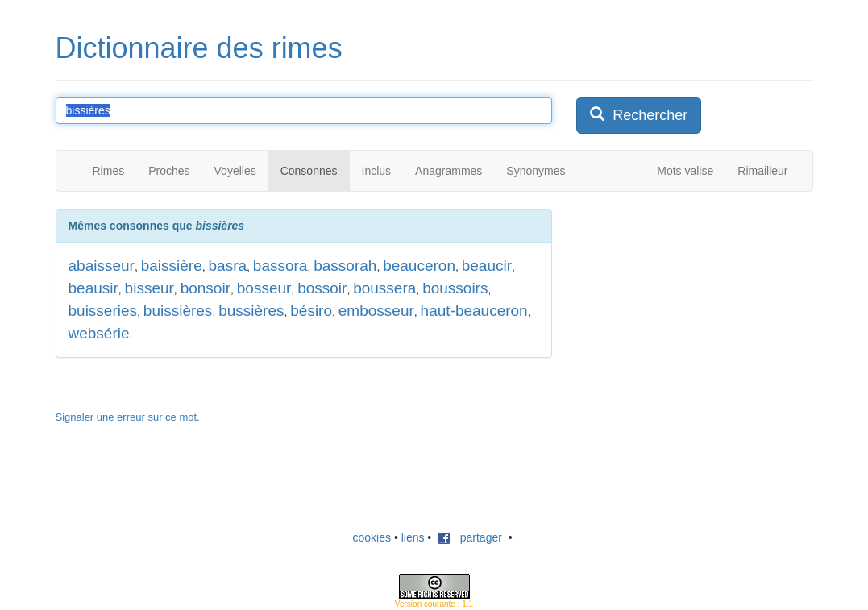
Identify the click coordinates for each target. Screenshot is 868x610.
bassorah (345, 266)
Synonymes (536, 171)
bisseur (150, 288)
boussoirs (455, 288)
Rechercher (639, 115)
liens (413, 537)
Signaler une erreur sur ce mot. (128, 417)
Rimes (109, 171)
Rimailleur (762, 171)
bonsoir (206, 288)
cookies (372, 537)
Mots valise (685, 171)
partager (470, 537)
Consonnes (309, 171)
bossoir (322, 288)
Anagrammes (449, 171)
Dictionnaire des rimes (199, 48)
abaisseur (102, 266)
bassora (280, 266)
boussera (384, 288)
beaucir (487, 266)
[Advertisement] (697, 309)
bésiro (311, 311)
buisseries (103, 311)
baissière (172, 266)
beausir (93, 288)
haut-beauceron (474, 311)
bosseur (264, 288)
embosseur (376, 311)
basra (228, 266)
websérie (99, 333)
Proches (169, 171)
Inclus (377, 171)
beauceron (419, 266)
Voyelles (235, 171)
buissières (178, 311)
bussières (251, 311)
